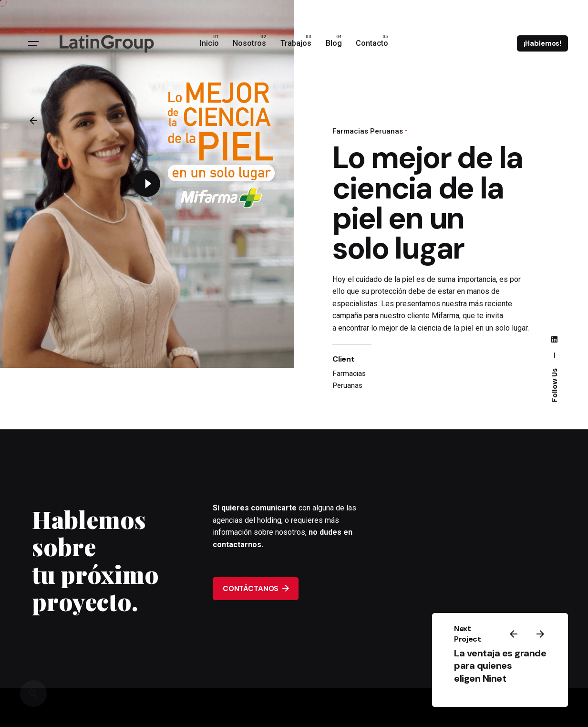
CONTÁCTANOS (256, 588)
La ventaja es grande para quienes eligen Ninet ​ (500, 666)
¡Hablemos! (543, 43)
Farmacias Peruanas (368, 131)
